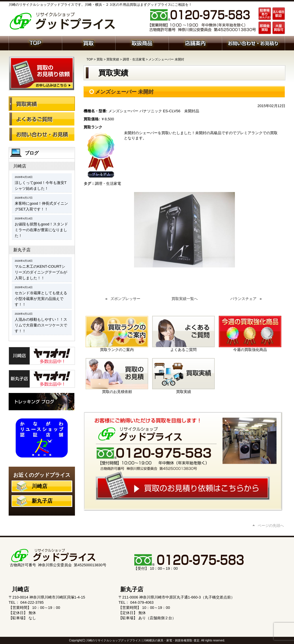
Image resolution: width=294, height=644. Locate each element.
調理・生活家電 (134, 59)
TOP (90, 59)
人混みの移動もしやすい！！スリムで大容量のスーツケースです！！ (41, 325)
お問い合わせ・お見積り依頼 (254, 43)
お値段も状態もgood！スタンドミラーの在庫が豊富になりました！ (41, 230)
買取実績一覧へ (185, 299)
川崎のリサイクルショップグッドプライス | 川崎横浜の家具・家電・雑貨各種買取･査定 (143, 640)
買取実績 (113, 59)
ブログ (32, 153)
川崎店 (20, 166)
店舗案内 (195, 43)
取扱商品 (142, 43)
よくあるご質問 (42, 119)
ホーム (35, 43)
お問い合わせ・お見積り (42, 134)
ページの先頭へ (271, 526)
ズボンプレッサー (125, 299)
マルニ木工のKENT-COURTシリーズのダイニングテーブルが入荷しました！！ (41, 272)
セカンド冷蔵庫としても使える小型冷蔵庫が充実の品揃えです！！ (41, 299)
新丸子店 (22, 250)
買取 (89, 43)
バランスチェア (243, 299)
